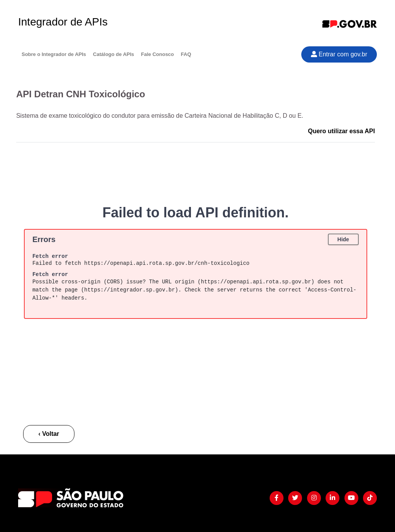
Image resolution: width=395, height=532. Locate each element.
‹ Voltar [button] (49, 434)
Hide (343, 239)
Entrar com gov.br (339, 54)
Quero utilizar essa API (341, 131)
